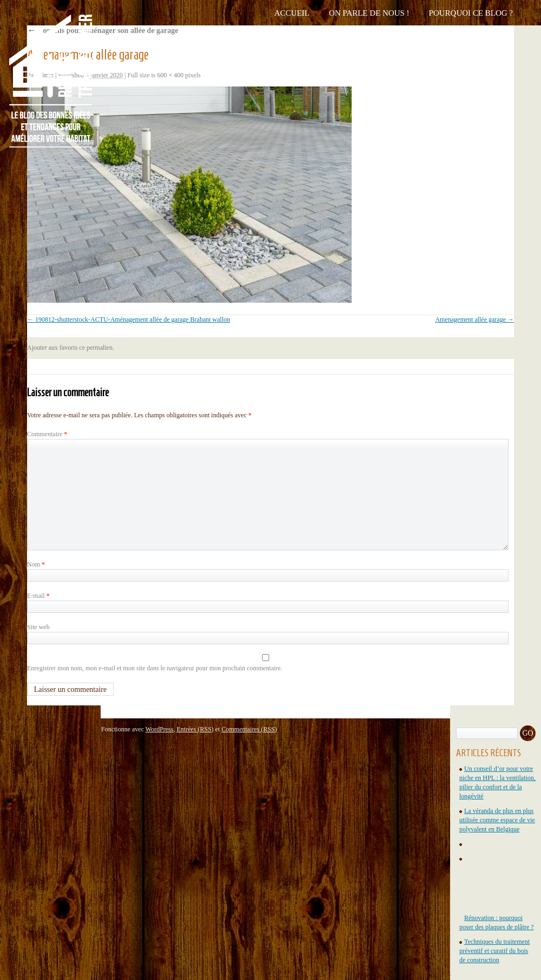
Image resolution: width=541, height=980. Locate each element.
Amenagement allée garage (470, 319)
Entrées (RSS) (195, 729)
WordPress (160, 729)
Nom (36, 564)
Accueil (292, 13)
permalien (100, 348)
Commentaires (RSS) (249, 729)
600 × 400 (171, 75)
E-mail (38, 596)
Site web (38, 627)
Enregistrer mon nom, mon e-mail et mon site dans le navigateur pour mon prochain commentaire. (155, 668)
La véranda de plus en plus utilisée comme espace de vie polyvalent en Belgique (497, 820)
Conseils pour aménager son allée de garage (103, 31)
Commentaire (47, 434)
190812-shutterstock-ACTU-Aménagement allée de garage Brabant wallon (133, 319)
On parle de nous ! (369, 13)
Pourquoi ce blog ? (471, 13)
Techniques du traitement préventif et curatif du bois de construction (494, 951)
